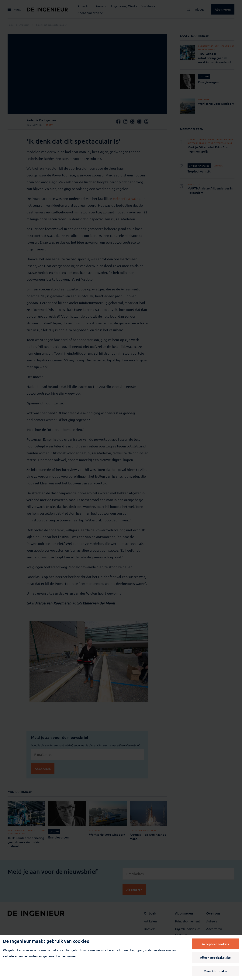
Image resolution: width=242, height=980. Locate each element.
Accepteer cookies (215, 944)
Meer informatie (215, 971)
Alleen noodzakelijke (215, 957)
